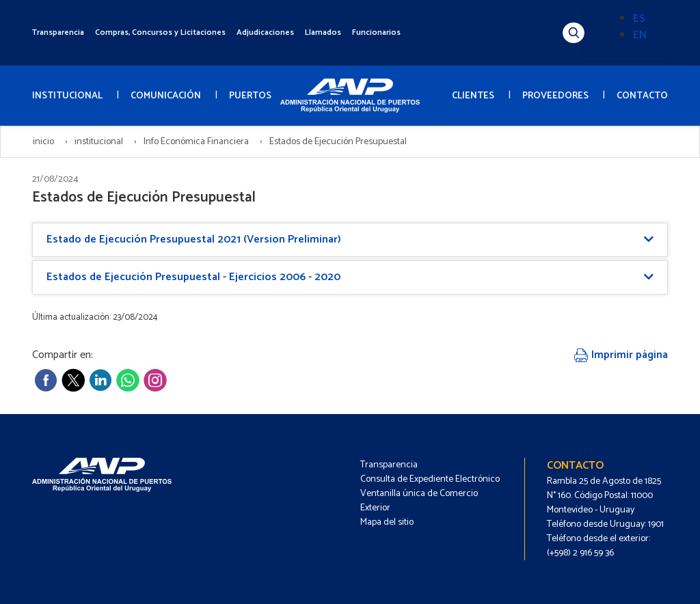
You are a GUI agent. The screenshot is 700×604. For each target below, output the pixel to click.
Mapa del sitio (387, 522)
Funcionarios (376, 32)
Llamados (323, 32)
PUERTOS (250, 96)
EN (640, 35)
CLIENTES (473, 96)
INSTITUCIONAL (67, 96)
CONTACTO (642, 96)
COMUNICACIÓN (166, 96)
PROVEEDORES (555, 96)
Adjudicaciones (265, 32)
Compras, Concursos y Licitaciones (160, 32)
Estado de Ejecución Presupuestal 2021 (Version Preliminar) (194, 239)
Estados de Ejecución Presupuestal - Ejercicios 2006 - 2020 (193, 277)
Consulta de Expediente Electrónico (430, 479)
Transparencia (58, 32)
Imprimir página (621, 355)
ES (639, 19)
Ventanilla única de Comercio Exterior (419, 501)
